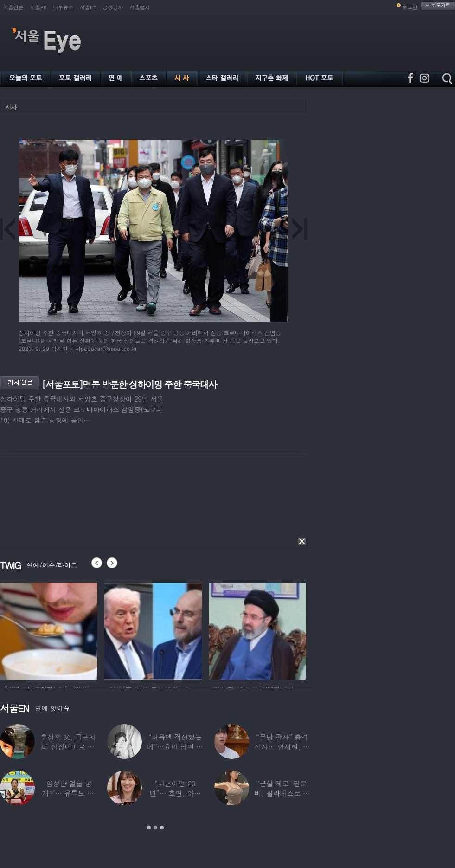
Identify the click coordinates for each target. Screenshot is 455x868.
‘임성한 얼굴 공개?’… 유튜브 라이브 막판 (68, 793)
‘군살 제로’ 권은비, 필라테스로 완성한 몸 (282, 793)
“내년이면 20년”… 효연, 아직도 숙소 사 (175, 793)
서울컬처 (140, 7)
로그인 (410, 7)
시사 (11, 107)
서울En (88, 7)
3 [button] (162, 828)
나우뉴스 (63, 7)
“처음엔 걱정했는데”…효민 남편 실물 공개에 (175, 747)
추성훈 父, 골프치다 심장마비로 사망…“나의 (68, 747)
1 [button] (149, 828)
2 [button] (155, 828)
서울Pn (38, 7)
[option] (49, 630)
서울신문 (13, 7)
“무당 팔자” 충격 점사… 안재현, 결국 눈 (282, 747)
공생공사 (113, 7)
